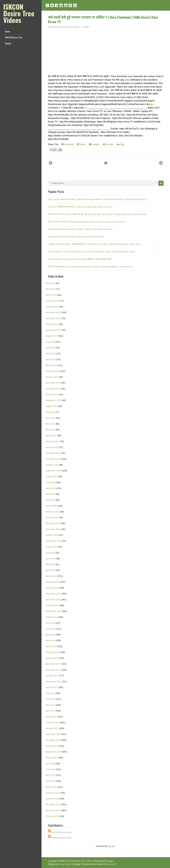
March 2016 (51, 787)
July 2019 (50, 553)
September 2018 (53, 611)
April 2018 (50, 640)
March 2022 (51, 365)
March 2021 (51, 436)
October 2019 (52, 535)
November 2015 (53, 810)
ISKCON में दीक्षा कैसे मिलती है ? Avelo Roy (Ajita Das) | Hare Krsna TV (80, 207)
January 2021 (52, 447)
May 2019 (50, 564)
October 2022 (52, 324)
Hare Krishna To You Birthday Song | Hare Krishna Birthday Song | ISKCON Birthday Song (91, 252)
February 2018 (53, 652)
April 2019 (50, 570)
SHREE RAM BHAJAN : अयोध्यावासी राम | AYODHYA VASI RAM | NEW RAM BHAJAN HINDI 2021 (94, 244)
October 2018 (52, 605)
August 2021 (52, 406)
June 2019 (51, 559)
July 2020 (50, 482)
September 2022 (53, 330)
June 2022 (51, 348)
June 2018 (51, 629)
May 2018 (50, 635)
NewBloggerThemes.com (104, 864)
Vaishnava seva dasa (62, 832)
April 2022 (50, 359)
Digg (120, 144)
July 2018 (50, 623)
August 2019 (52, 547)
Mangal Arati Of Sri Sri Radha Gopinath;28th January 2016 (76, 237)
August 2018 (52, 617)
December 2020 (53, 453)
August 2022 (52, 336)
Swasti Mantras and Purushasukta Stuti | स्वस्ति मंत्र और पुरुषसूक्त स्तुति (80, 259)
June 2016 (51, 769)
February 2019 (53, 582)
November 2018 (53, 600)
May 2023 (50, 283)
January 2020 (52, 517)
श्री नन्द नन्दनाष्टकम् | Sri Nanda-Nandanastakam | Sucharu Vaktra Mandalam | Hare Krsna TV (91, 267)
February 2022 (53, 371)
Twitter (81, 144)
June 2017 (51, 699)
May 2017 (50, 705)
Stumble (108, 144)
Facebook (68, 144)
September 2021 (53, 400)
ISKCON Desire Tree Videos (19, 13)
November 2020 (53, 459)
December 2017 (53, 664)
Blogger (111, 846)
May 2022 (50, 353)
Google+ (94, 144)
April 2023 (50, 289)
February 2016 (53, 793)
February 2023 (53, 301)
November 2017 (53, 670)
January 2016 (52, 799)
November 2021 (53, 389)
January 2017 (52, 728)
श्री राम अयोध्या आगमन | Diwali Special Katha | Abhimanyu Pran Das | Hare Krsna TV (87, 222)
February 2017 (53, 723)
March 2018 (51, 646)
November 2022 (53, 318)
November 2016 (53, 740)
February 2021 (53, 441)
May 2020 (50, 494)
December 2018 (53, 594)
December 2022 (53, 312)
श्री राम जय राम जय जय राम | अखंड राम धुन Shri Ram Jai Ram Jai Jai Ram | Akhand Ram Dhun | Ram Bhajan (97, 214)
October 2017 (52, 676)
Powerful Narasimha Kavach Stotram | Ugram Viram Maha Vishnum (80, 229)
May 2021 (50, 424)
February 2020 (53, 512)
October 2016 (52, 746)
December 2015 (53, 804)
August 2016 (52, 758)
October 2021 (52, 395)
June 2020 (51, 488)
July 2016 (50, 764)
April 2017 (50, 711)
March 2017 (51, 717)
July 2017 (50, 693)
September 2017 (53, 681)
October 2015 (52, 816)
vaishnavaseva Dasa (61, 838)
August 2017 (52, 687)
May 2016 (50, 775)
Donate (8, 43)
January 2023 (52, 307)
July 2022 (50, 342)
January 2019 (52, 588)
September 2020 (53, 471)
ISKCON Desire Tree (14, 37)
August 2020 (52, 476)
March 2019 (51, 576)
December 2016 (53, 734)
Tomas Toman (65, 864)
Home (7, 31)
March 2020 (51, 506)
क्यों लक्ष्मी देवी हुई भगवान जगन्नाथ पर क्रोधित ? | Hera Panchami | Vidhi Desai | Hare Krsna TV (103, 19)
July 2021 (50, 412)
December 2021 (53, 383)
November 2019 (53, 529)
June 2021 (51, 418)
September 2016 (53, 752)
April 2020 (50, 500)
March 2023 (51, 295)
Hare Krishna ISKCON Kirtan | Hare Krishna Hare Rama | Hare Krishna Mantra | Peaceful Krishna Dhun (98, 199)
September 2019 (53, 541)
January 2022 (52, 377)
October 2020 (52, 465)
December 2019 (53, 523)
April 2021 (50, 430)
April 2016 (50, 781)
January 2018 (52, 658)
